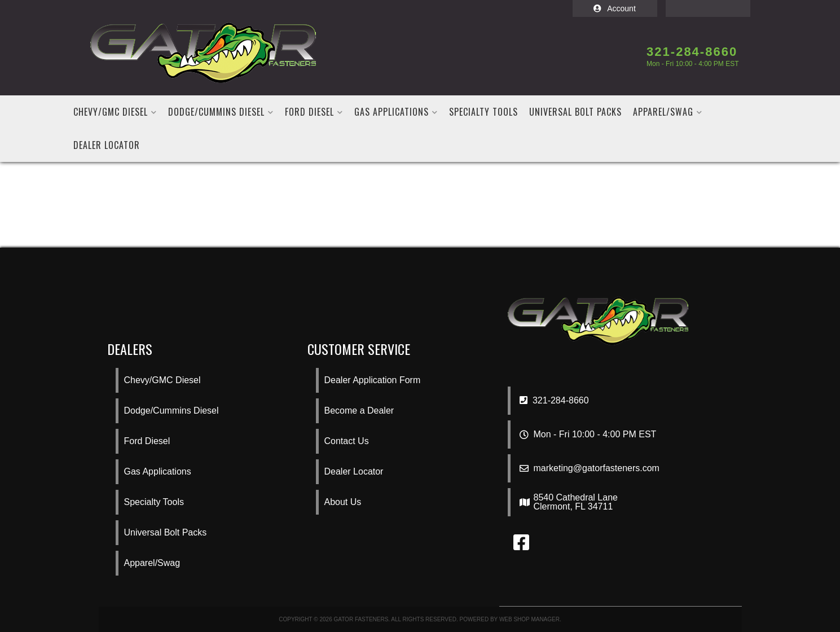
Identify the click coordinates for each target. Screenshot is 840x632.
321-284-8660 (554, 400)
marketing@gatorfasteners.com (597, 468)
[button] (115, 112)
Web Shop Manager (529, 619)
